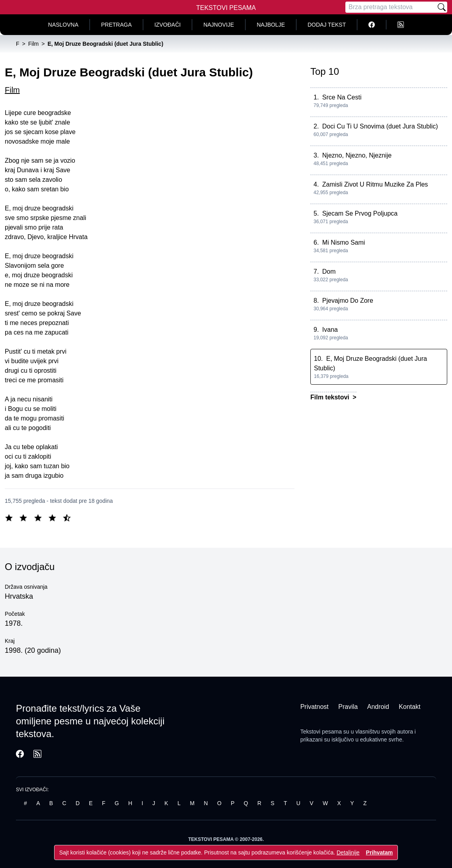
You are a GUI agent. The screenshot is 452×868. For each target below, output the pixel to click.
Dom (329, 271)
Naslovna (63, 25)
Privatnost (315, 707)
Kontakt (409, 707)
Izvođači (168, 25)
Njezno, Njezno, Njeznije (357, 155)
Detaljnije (348, 852)
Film (12, 90)
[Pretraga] (391, 7)
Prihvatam (380, 852)
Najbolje (271, 25)
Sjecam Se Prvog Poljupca (360, 213)
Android (378, 707)
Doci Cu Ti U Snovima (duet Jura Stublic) (380, 126)
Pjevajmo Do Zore (348, 301)
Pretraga (116, 25)
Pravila (348, 707)
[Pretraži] (442, 7)
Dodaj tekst (327, 25)
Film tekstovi (331, 397)
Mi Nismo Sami (344, 242)
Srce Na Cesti (342, 97)
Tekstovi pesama (321, 732)
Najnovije (219, 25)
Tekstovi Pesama (226, 8)
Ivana (330, 330)
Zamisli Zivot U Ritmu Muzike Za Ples (375, 184)
